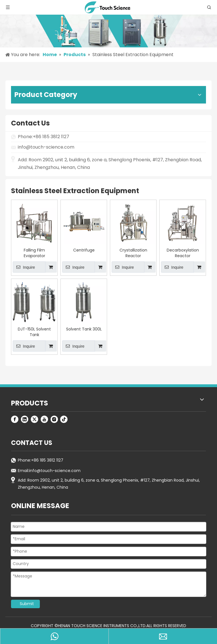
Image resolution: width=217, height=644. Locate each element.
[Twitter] (34, 419)
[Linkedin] (25, 419)
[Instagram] (54, 419)
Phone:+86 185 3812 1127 (44, 137)
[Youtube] (44, 419)
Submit (27, 604)
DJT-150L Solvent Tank (34, 332)
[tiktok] (64, 419)
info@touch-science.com (46, 147)
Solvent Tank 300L (84, 329)
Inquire (24, 267)
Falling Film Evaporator (34, 253)
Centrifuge (84, 250)
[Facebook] (15, 419)
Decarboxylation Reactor (183, 253)
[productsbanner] (108, 31)
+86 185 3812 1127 (47, 460)
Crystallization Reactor (133, 253)
